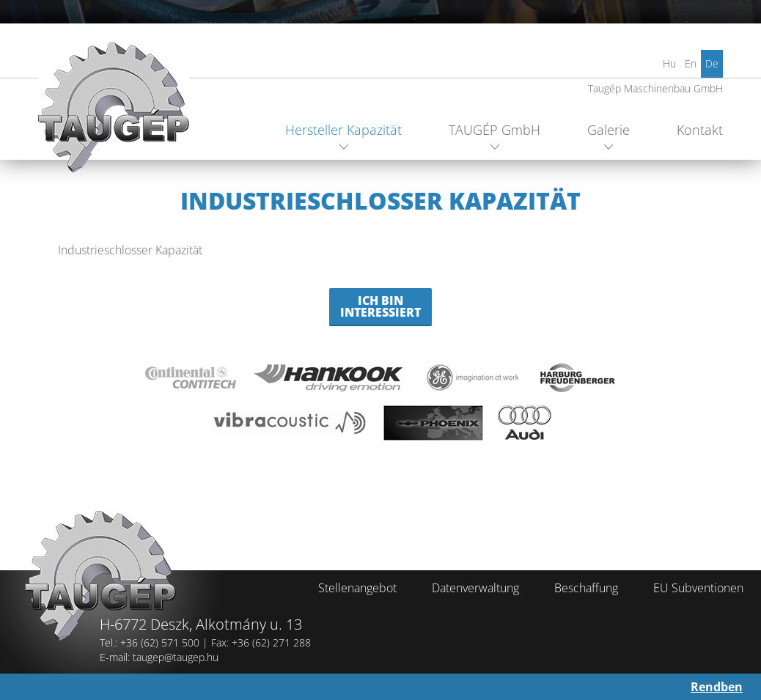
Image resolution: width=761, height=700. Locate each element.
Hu (669, 63)
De (712, 63)
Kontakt (700, 130)
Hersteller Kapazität (343, 130)
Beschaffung (586, 588)
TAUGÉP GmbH (495, 130)
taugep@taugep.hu (176, 657)
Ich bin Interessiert (380, 306)
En (691, 63)
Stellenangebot (357, 588)
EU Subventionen (698, 588)
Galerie (609, 130)
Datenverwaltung (475, 588)
